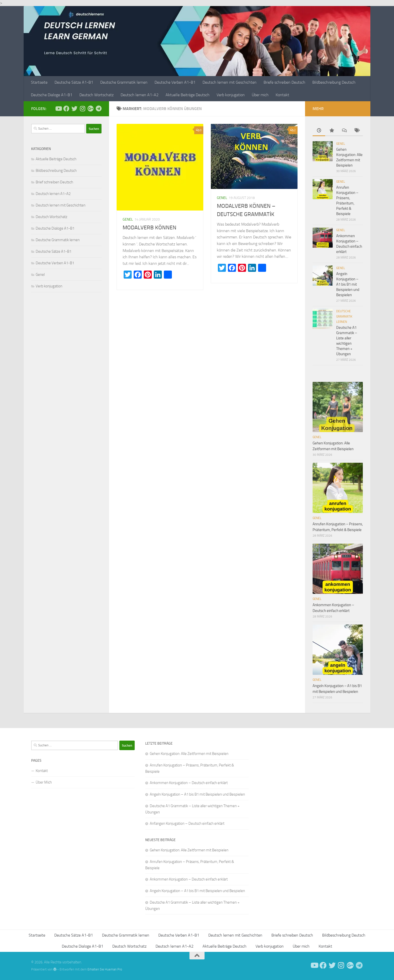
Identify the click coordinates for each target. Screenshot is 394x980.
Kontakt (282, 95)
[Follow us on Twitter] (74, 109)
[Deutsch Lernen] (58, 109)
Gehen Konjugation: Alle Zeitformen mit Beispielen (189, 754)
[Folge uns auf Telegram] (98, 109)
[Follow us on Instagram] (82, 109)
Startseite (39, 82)
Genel (128, 219)
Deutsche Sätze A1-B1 (74, 82)
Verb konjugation (231, 95)
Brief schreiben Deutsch (54, 182)
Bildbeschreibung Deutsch (334, 82)
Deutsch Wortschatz (96, 95)
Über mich (260, 95)
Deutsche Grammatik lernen (124, 82)
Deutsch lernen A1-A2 (140, 95)
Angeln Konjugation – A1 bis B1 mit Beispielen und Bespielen (348, 284)
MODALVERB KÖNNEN (150, 228)
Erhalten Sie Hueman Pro (105, 969)
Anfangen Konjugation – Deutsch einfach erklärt (187, 823)
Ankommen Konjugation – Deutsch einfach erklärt (189, 783)
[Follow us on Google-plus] (90, 109)
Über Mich (44, 782)
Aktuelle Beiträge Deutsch (188, 95)
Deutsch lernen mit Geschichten (230, 82)
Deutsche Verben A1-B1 (175, 82)
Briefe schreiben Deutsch (284, 82)
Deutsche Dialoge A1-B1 (52, 95)
